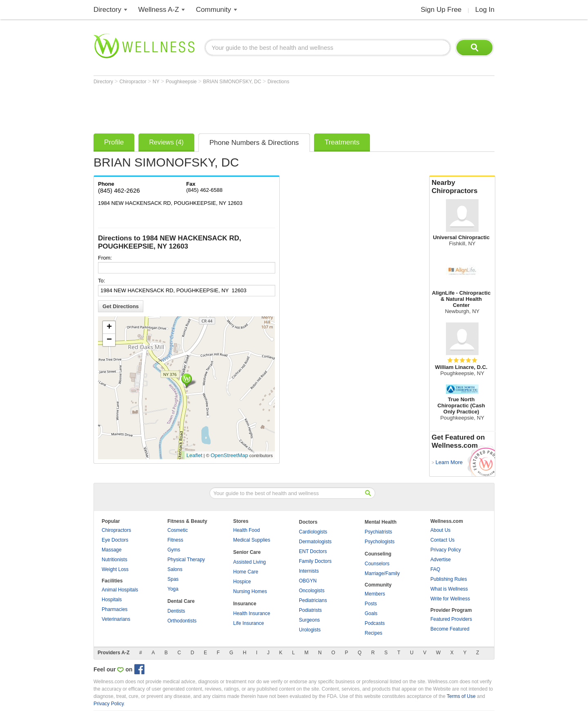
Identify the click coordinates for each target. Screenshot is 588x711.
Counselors (377, 564)
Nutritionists (115, 560)
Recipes (373, 633)
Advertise (441, 560)
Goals (371, 613)
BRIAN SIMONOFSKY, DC (233, 82)
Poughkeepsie (182, 82)
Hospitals (112, 600)
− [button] (109, 340)
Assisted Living (249, 562)
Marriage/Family (382, 573)
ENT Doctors (313, 551)
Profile (114, 142)
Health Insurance (252, 613)
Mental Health (381, 522)
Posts (371, 604)
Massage (112, 550)
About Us (440, 530)
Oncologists (312, 591)
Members (375, 594)
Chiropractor (133, 82)
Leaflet (195, 455)
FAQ (435, 569)
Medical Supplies (252, 540)
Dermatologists (315, 542)
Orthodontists (182, 621)
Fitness (175, 540)
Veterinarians (116, 619)
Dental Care (181, 601)
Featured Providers (451, 619)
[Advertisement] (242, 107)
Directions (278, 82)
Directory (107, 10)
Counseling (378, 554)
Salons (175, 569)
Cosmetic (178, 530)
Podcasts (375, 623)
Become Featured (450, 629)
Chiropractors (116, 530)
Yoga (173, 589)
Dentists (176, 611)
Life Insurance (248, 623)
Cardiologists (313, 532)
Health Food (246, 530)
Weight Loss (115, 569)
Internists (309, 571)
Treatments (342, 142)
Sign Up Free (441, 10)
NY (157, 82)
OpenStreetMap (229, 455)
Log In (485, 10)
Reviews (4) (166, 142)
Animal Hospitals (120, 590)
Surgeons (309, 620)
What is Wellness (449, 589)
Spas (173, 579)
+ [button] (109, 327)
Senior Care (247, 552)
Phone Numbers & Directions (254, 143)
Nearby (462, 187)
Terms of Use (461, 696)
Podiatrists (310, 610)
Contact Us (442, 540)
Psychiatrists (378, 532)
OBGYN (308, 581)
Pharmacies (115, 609)
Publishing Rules (449, 579)
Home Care (246, 572)
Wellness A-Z (159, 10)
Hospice (242, 582)
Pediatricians (313, 600)
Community (214, 10)
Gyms (174, 550)
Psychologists (380, 542)
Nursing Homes (250, 591)
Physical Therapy (186, 560)
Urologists (310, 630)
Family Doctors (315, 561)
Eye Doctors (115, 540)
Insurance (245, 604)
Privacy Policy (446, 550)
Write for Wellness (450, 599)
